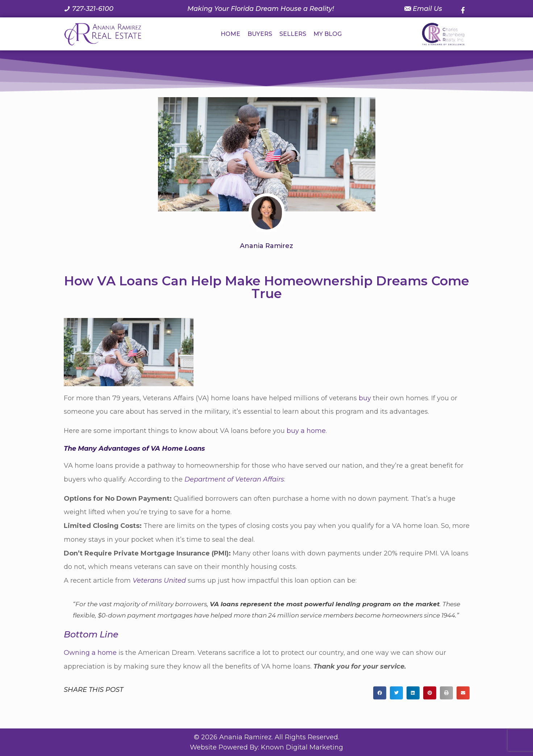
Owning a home (90, 653)
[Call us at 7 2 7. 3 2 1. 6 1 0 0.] (89, 9)
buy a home (306, 431)
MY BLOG (328, 34)
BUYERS (260, 34)
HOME (230, 34)
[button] (380, 693)
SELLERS (293, 34)
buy (365, 398)
